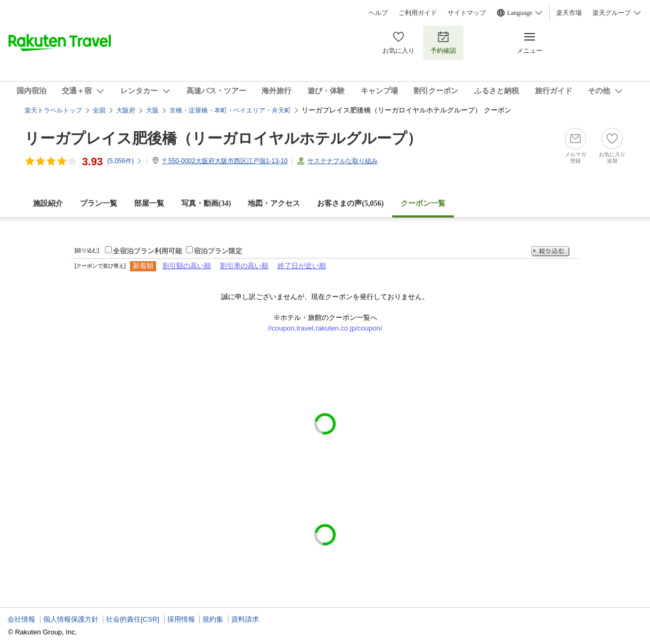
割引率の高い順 (244, 266)
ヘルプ (378, 13)
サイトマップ (467, 13)
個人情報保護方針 (71, 619)
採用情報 (181, 619)
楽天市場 (569, 13)
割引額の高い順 (187, 266)
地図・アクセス (274, 203)
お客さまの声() (350, 203)
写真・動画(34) (206, 203)
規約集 (213, 619)
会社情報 (21, 619)
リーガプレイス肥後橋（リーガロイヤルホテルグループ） (223, 138)
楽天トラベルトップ (53, 110)
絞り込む (550, 251)
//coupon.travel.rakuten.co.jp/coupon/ (325, 328)
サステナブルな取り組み (343, 161)
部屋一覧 (149, 203)
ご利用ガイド (418, 13)
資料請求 (245, 619)
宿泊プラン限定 (218, 251)
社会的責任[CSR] (133, 619)
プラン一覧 (99, 203)
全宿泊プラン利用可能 (148, 251)
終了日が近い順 (302, 266)
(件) (125, 161)
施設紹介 (48, 203)
